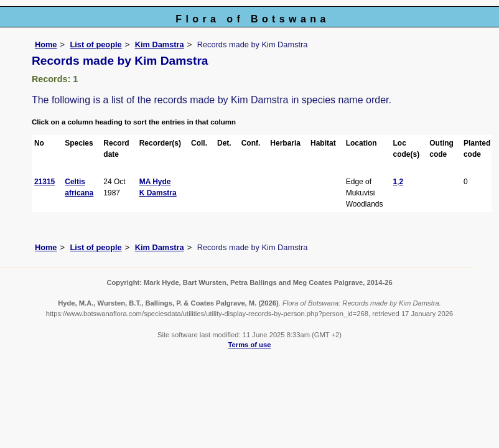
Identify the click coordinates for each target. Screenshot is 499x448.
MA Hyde (155, 182)
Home (46, 44)
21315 (44, 182)
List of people (96, 44)
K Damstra (158, 193)
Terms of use (250, 345)
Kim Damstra (160, 44)
